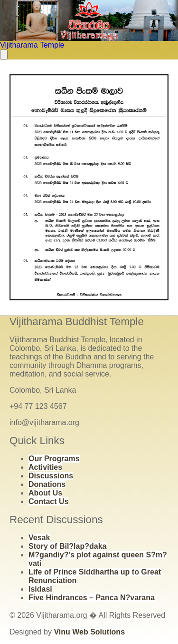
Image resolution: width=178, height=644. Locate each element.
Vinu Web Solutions (89, 632)
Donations (47, 484)
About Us (45, 493)
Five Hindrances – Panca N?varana (92, 598)
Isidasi (40, 589)
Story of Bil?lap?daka (67, 546)
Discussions (51, 476)
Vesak (39, 538)
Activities (45, 467)
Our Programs (54, 459)
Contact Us (48, 501)
